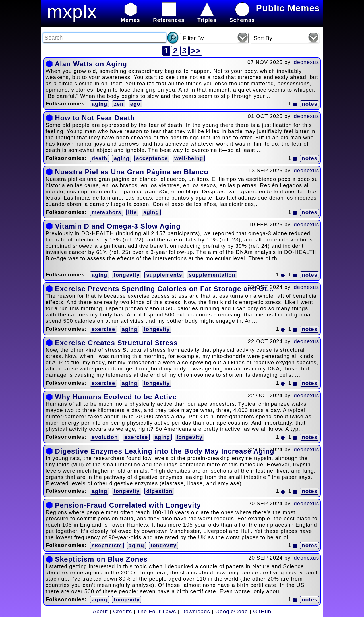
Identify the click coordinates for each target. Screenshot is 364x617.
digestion (159, 491)
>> (196, 51)
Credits (123, 611)
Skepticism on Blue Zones (101, 559)
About (100, 611)
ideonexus (306, 62)
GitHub (262, 611)
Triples (207, 17)
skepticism (107, 545)
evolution (105, 437)
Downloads (196, 611)
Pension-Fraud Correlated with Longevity (128, 505)
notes (310, 104)
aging (99, 104)
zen (119, 104)
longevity (127, 275)
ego (135, 104)
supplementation (212, 275)
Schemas (242, 17)
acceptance (152, 158)
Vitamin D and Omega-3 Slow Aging (118, 226)
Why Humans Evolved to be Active (116, 397)
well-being (189, 158)
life (132, 212)
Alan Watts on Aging (91, 64)
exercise (103, 329)
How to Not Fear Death (95, 118)
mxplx (72, 12)
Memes (130, 17)
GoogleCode (232, 611)
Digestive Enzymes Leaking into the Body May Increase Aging (165, 451)
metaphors (106, 212)
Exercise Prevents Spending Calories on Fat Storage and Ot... (164, 289)
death (99, 158)
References (169, 17)
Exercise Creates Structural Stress (116, 343)
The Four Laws (157, 611)
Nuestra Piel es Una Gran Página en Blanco (132, 172)
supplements (164, 275)
